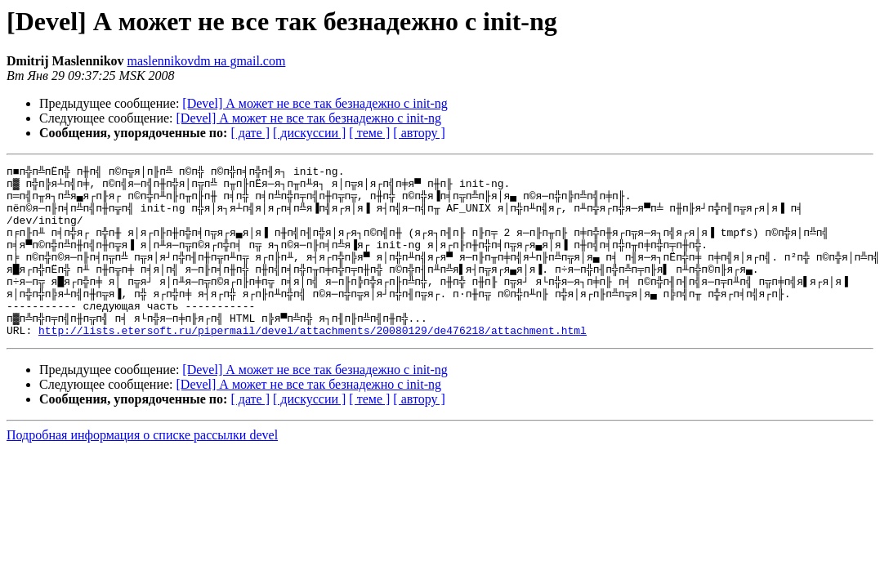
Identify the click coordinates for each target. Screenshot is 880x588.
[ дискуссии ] (309, 133)
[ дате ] (250, 133)
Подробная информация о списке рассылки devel (142, 469)
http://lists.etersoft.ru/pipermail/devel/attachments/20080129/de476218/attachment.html (313, 364)
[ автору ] (419, 133)
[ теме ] (369, 133)
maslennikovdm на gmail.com (207, 61)
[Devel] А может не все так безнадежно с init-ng (315, 103)
